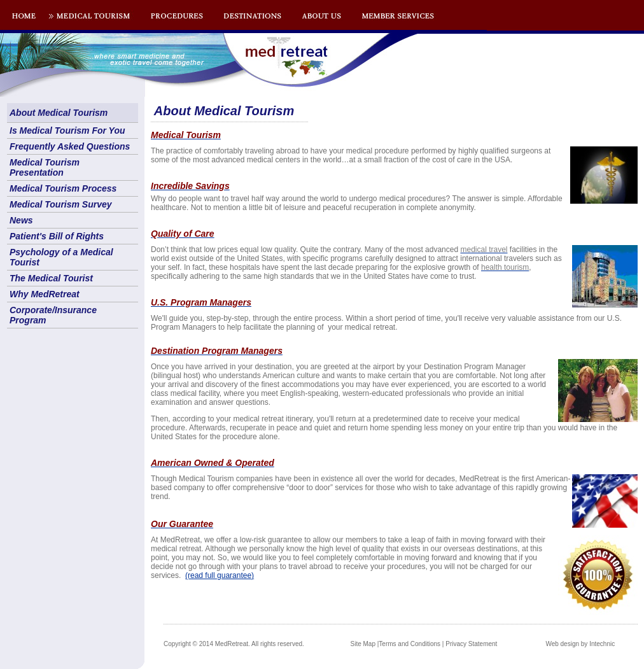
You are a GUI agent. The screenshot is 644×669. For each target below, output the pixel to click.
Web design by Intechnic (580, 644)
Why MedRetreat (45, 294)
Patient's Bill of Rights (57, 236)
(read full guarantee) (220, 575)
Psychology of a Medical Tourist (61, 257)
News (21, 220)
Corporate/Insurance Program (53, 315)
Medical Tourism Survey (61, 204)
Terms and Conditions (409, 644)
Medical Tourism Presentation (45, 167)
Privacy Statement (471, 644)
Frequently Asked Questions (70, 146)
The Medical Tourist (51, 278)
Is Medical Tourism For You (67, 130)
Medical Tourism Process (63, 188)
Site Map (363, 644)
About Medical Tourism (59, 113)
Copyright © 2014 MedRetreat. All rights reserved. (234, 644)
